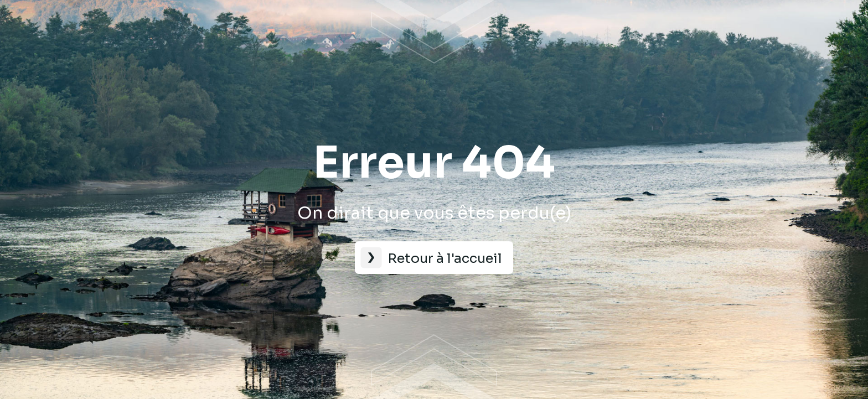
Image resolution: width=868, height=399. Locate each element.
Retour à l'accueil (445, 258)
